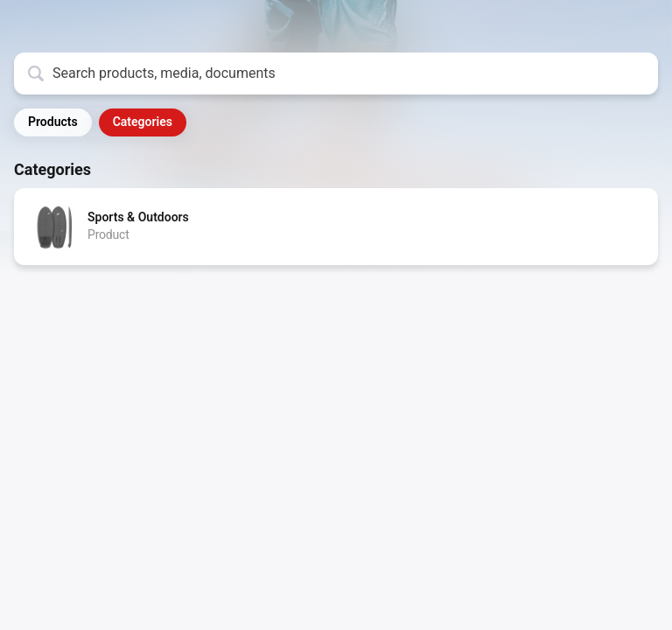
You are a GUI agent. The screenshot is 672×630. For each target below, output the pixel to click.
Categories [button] (143, 122)
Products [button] (53, 122)
